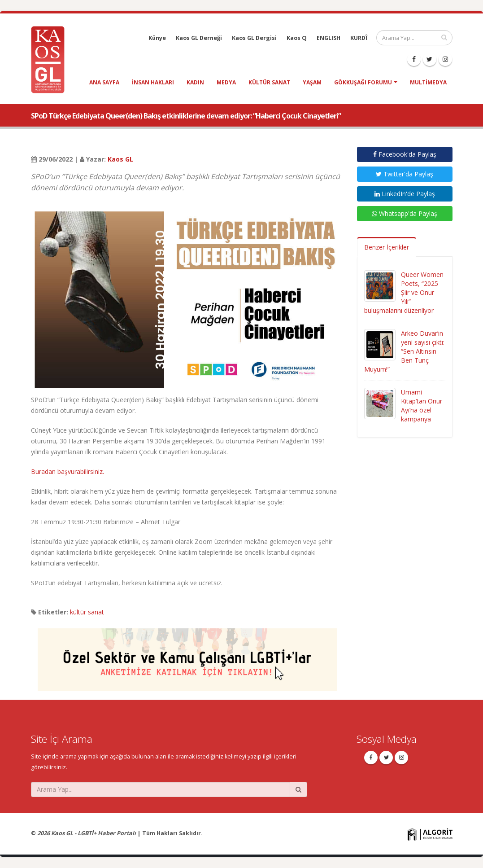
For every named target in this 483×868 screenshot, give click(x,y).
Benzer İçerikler (387, 247)
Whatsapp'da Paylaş (405, 213)
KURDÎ (359, 38)
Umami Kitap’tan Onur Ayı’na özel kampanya (422, 406)
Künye (157, 38)
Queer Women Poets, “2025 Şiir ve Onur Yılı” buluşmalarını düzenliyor (404, 292)
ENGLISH (329, 38)
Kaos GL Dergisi (254, 38)
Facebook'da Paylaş (405, 154)
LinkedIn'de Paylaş (405, 194)
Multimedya (428, 82)
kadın (195, 82)
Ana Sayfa (104, 82)
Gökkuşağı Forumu (363, 82)
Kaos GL (120, 159)
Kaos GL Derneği (199, 38)
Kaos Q (297, 38)
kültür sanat (269, 82)
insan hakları (153, 82)
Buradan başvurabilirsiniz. (67, 471)
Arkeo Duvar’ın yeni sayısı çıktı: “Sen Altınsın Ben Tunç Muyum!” (404, 351)
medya (226, 82)
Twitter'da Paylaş (405, 174)
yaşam (312, 82)
